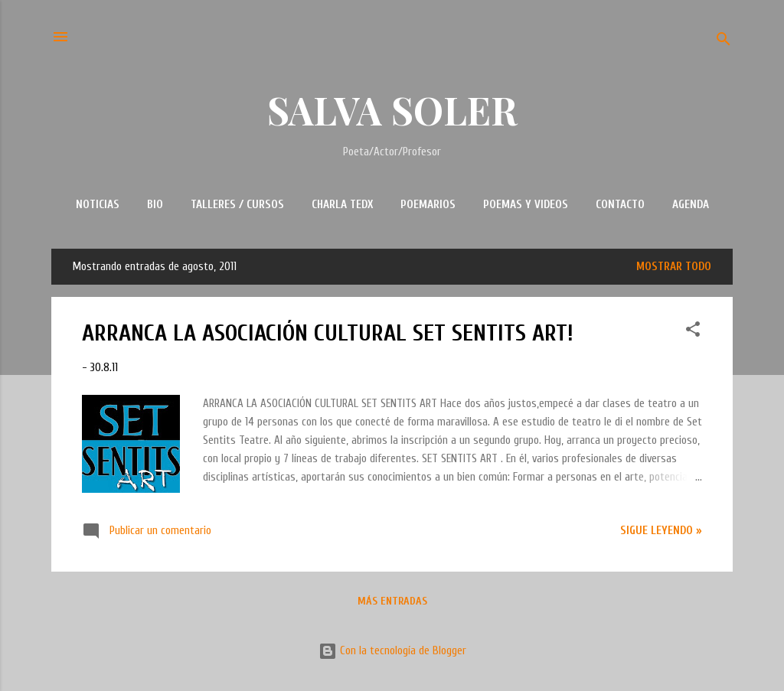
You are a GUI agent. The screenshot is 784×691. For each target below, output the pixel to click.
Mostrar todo (674, 267)
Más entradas (392, 601)
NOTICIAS (98, 205)
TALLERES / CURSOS (237, 205)
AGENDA (691, 205)
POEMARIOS (428, 205)
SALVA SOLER (392, 110)
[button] (693, 332)
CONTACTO (620, 205)
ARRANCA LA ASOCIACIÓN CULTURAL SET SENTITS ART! (328, 333)
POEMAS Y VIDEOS (526, 205)
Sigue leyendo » (661, 531)
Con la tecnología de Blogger (392, 651)
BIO (155, 205)
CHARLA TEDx (342, 205)
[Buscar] (724, 42)
